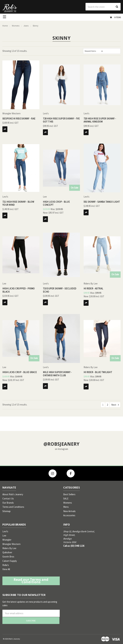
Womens (68, 503)
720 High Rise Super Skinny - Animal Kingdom (100, 120)
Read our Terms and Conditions (31, 581)
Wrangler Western (11, 544)
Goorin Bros (8, 557)
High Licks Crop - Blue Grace (20, 372)
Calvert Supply (10, 561)
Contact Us (8, 499)
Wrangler (7, 540)
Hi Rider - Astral (93, 288)
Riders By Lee (9, 548)
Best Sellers (69, 494)
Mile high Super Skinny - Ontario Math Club (57, 374)
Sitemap (6, 511)
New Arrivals (69, 511)
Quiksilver (7, 552)
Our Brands (8, 503)
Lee (4, 536)
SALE (66, 499)
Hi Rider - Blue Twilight (98, 372)
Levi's (5, 531)
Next (115, 405)
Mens (66, 507)
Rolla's (6, 565)
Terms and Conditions (13, 507)
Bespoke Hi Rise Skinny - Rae (19, 119)
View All (6, 569)
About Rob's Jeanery (13, 494)
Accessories (69, 515)
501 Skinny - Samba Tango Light (102, 202)
